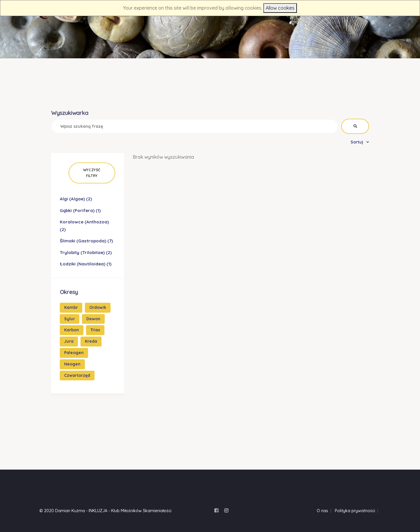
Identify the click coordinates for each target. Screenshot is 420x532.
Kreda (91, 341)
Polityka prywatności (355, 511)
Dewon (93, 319)
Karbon (72, 330)
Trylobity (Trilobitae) (86, 252)
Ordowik (98, 307)
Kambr (71, 307)
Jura (69, 341)
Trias (95, 330)
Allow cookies (280, 8)
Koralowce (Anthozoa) (84, 226)
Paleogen (74, 353)
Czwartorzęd (77, 375)
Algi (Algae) (76, 199)
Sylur (70, 319)
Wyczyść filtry (92, 173)
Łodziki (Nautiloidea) (86, 264)
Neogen (72, 364)
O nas (322, 511)
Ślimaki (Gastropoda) (86, 241)
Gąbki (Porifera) (80, 210)
